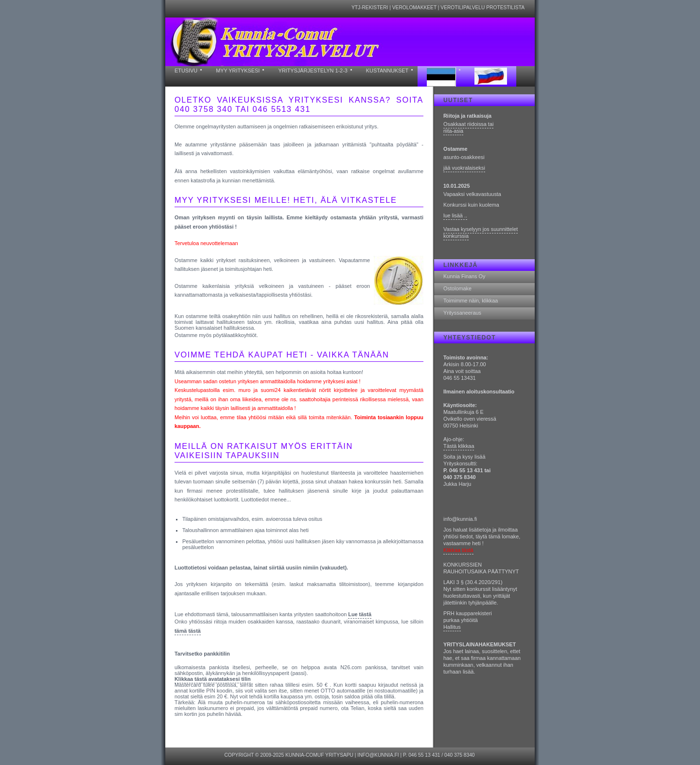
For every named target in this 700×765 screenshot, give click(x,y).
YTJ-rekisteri (370, 8)
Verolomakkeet (414, 8)
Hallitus (452, 627)
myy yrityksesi (238, 71)
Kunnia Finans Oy (464, 276)
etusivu (186, 71)
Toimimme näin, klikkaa (471, 301)
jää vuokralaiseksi (464, 168)
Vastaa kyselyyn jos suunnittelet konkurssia (481, 232)
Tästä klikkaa (459, 446)
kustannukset (387, 71)
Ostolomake (457, 288)
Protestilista (505, 8)
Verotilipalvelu (463, 8)
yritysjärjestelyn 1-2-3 (313, 71)
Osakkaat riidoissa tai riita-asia (468, 127)
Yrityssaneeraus (462, 313)
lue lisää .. (455, 215)
